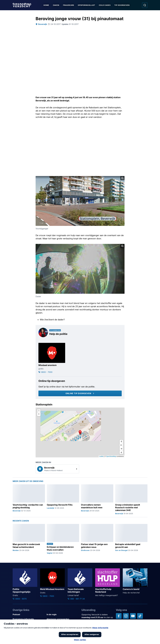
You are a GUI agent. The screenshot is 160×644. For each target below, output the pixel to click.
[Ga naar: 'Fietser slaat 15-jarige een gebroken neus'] (97, 539)
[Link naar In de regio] (63, 614)
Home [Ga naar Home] (47, 5)
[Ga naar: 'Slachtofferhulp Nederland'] (108, 583)
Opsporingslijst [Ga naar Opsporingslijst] (87, 5)
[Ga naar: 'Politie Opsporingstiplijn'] (25, 584)
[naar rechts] (121, 449)
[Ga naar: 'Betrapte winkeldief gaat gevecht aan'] (131, 539)
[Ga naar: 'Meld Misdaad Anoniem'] (52, 583)
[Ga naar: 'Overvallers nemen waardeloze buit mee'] (97, 500)
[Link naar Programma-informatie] (29, 619)
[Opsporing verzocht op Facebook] (119, 616)
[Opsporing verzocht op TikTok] (140, 616)
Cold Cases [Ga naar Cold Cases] (105, 5)
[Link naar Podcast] (29, 614)
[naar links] (121, 445)
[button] (80, 433)
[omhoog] (121, 442)
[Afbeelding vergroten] (122, 178)
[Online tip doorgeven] (80, 393)
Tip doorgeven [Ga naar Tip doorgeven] (122, 5)
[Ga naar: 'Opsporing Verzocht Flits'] (63, 500)
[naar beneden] (121, 452)
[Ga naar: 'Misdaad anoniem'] (52, 358)
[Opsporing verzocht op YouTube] (133, 616)
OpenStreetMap (111, 456)
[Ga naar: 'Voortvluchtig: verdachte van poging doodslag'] (29, 500)
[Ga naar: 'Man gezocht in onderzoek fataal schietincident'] (29, 539)
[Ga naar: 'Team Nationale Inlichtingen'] (80, 584)
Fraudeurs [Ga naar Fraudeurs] (69, 5)
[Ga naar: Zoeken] (145, 5)
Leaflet (101, 456)
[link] (57, 469)
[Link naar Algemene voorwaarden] (63, 619)
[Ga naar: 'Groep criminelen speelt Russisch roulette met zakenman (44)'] (131, 500)
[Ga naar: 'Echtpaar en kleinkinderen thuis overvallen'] (63, 539)
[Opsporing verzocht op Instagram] (126, 616)
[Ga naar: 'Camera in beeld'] (135, 581)
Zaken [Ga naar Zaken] (56, 5)
